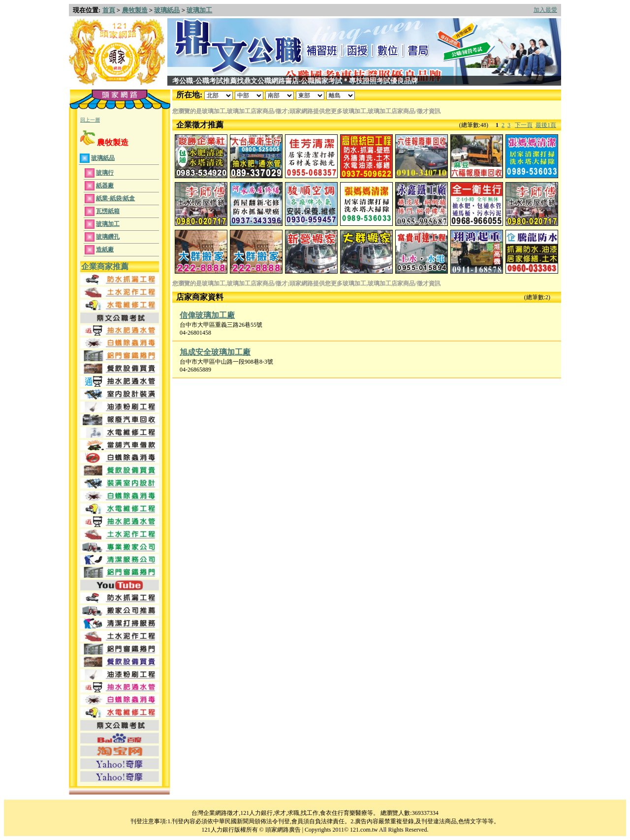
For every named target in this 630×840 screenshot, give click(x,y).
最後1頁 (546, 125)
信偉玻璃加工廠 (207, 315)
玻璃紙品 (167, 10)
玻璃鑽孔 (108, 237)
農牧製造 (135, 10)
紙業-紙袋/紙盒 (115, 198)
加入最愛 (545, 10)
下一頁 (524, 125)
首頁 (109, 10)
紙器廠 (105, 186)
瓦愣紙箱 (108, 211)
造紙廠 (105, 249)
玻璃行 (105, 173)
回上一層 (90, 120)
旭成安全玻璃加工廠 (215, 352)
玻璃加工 (199, 10)
